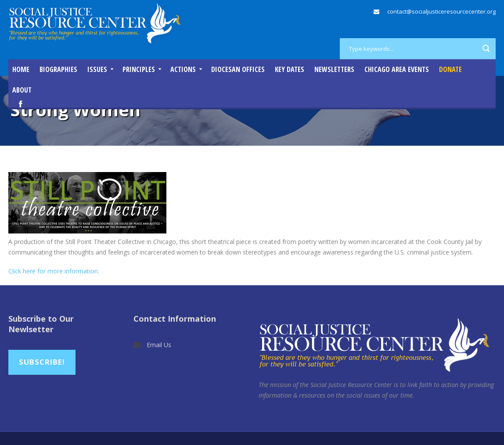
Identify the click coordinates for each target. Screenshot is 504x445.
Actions (183, 69)
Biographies (58, 69)
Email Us (159, 345)
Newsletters (334, 69)
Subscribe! (42, 362)
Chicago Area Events (397, 69)
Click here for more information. (54, 271)
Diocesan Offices (238, 69)
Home (21, 69)
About (22, 90)
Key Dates (290, 69)
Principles (139, 69)
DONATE (450, 69)
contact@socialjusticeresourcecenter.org (441, 11)
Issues (97, 69)
